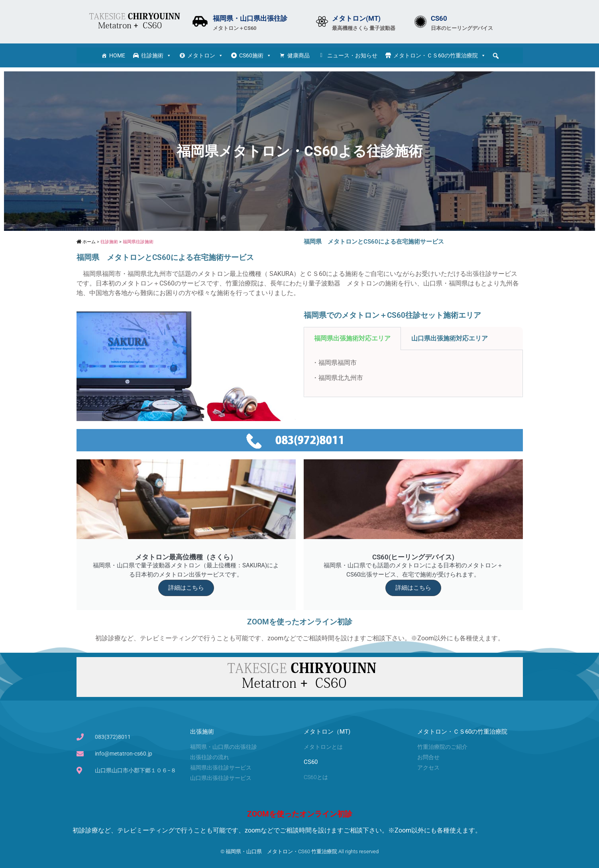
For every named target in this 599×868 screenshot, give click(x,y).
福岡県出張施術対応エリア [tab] (352, 338)
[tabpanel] (413, 374)
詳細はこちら (186, 588)
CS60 (439, 18)
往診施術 (156, 55)
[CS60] (421, 22)
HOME (117, 55)
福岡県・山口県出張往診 (250, 18)
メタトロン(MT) (356, 18)
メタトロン (205, 55)
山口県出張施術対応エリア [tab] (450, 338)
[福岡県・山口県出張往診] (200, 22)
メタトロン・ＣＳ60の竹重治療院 (440, 55)
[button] (496, 56)
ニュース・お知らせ (352, 55)
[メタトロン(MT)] (322, 22)
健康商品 (299, 55)
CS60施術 (255, 55)
